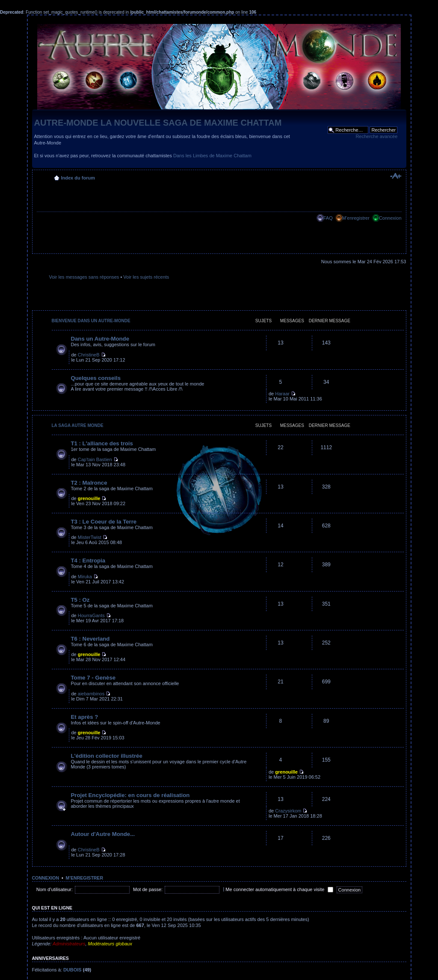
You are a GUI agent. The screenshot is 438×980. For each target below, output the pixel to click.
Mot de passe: (148, 889)
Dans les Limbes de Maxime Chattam (212, 156)
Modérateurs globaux (110, 944)
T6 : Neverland (90, 639)
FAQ (328, 218)
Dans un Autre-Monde (100, 339)
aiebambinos (91, 694)
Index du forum (78, 178)
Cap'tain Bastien (95, 459)
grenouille (89, 498)
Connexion (390, 218)
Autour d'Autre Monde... (103, 834)
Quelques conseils (96, 378)
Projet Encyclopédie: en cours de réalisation (130, 795)
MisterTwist (90, 537)
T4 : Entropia (88, 561)
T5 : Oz (80, 600)
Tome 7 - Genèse (93, 678)
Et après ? (85, 717)
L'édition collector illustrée (107, 756)
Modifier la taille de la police (395, 176)
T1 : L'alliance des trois (102, 443)
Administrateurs (69, 944)
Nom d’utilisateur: (55, 889)
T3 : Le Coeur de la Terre (104, 522)
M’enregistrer (356, 218)
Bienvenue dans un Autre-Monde (91, 321)
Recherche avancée (376, 136)
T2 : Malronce (89, 483)
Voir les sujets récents (146, 277)
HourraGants (91, 615)
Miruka (85, 577)
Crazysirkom (288, 811)
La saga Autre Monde (78, 425)
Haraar (282, 394)
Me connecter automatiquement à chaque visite (279, 889)
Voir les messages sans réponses (84, 277)
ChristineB (89, 355)
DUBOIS (73, 970)
